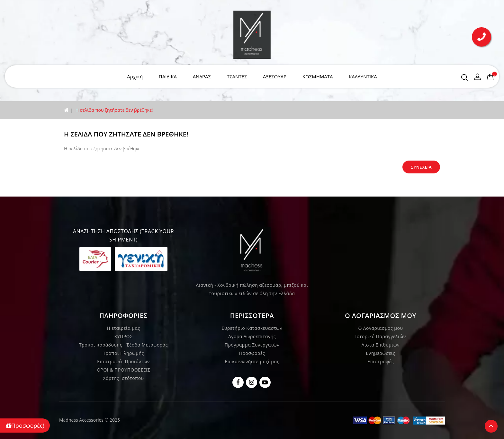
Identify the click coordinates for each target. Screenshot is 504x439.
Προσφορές (252, 353)
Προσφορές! (25, 426)
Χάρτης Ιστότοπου (123, 378)
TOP (491, 426)
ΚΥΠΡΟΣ (124, 336)
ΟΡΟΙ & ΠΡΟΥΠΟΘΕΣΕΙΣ (123, 370)
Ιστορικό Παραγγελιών (380, 336)
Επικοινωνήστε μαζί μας (252, 361)
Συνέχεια (421, 167)
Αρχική (135, 76)
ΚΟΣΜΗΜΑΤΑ (318, 76)
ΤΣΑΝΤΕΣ (237, 76)
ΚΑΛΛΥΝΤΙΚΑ (363, 76)
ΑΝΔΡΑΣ (202, 76)
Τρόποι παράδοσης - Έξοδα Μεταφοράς (123, 345)
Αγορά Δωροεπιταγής (252, 336)
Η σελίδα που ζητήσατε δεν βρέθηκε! (114, 110)
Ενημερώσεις (381, 353)
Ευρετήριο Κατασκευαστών (252, 328)
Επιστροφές (381, 361)
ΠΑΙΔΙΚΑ (168, 76)
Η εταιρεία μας (123, 328)
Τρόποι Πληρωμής (123, 353)
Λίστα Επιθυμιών (381, 345)
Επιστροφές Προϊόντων (123, 361)
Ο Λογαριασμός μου (381, 328)
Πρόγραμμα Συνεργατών (252, 345)
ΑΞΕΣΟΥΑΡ (275, 76)
